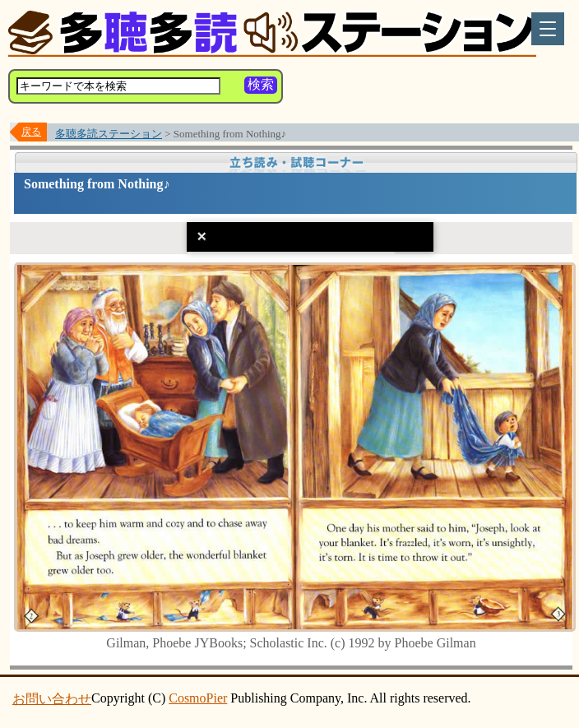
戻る (31, 132)
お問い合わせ (52, 699)
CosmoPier (198, 698)
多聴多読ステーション (109, 134)
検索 (261, 84)
